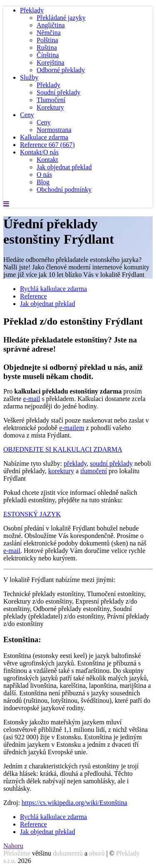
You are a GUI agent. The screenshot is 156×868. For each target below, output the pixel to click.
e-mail (32, 399)
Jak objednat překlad (64, 167)
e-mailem (72, 428)
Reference (47, 145)
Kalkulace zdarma (44, 137)
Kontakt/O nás (39, 152)
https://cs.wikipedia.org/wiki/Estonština (74, 803)
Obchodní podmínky (64, 189)
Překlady (32, 10)
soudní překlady (111, 463)
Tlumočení (51, 100)
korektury (61, 471)
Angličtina (51, 25)
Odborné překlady (61, 70)
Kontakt (47, 160)
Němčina (49, 33)
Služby (29, 77)
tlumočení (94, 471)
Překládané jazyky (61, 18)
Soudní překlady (58, 92)
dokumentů (68, 853)
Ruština (47, 48)
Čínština (48, 55)
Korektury (50, 107)
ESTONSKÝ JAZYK (32, 514)
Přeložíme (17, 853)
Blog (43, 182)
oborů (97, 853)
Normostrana (54, 130)
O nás (44, 175)
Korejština (51, 62)
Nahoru (13, 846)
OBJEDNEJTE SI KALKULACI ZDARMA (63, 449)
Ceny (27, 115)
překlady (75, 463)
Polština (47, 40)
